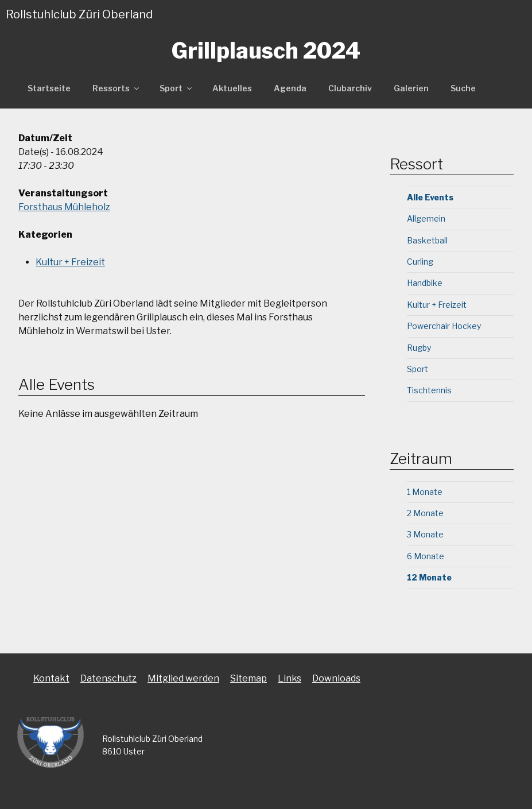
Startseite (49, 88)
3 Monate (425, 534)
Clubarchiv (350, 88)
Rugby (419, 348)
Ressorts (117, 88)
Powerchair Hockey (444, 326)
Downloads (336, 678)
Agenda (290, 88)
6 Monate (426, 556)
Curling (420, 262)
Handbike (425, 283)
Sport (176, 88)
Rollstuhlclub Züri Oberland (79, 14)
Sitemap (248, 678)
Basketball (427, 240)
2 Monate (425, 513)
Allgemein (426, 218)
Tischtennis (429, 390)
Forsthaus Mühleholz (64, 207)
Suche (463, 88)
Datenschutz (108, 678)
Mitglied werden (183, 678)
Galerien (411, 88)
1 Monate (425, 492)
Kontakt (51, 678)
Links (290, 678)
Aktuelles (232, 88)
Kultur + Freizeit (70, 262)
